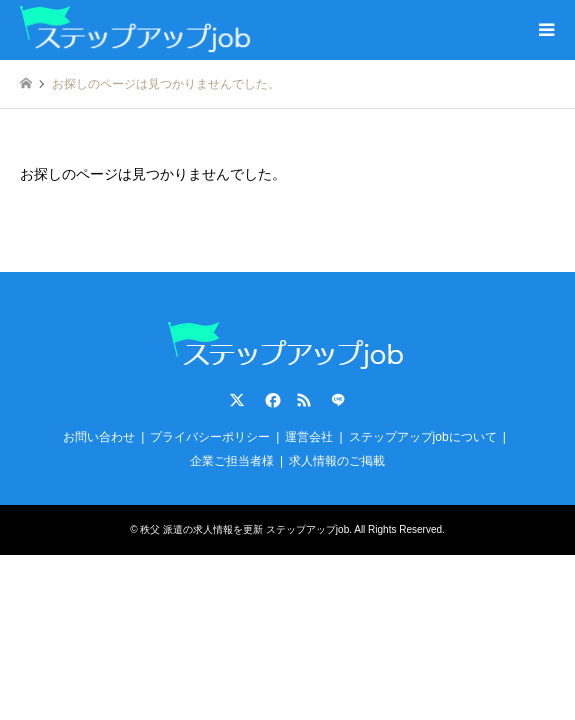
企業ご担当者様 (232, 461)
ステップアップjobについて (423, 437)
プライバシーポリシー (210, 437)
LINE (338, 400)
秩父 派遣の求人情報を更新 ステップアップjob (244, 529)
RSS (304, 400)
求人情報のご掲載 (337, 461)
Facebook (271, 400)
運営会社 (309, 437)
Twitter (237, 400)
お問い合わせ (99, 437)
